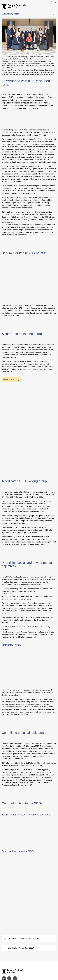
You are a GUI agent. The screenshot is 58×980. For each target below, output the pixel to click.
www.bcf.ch (51, 2)
